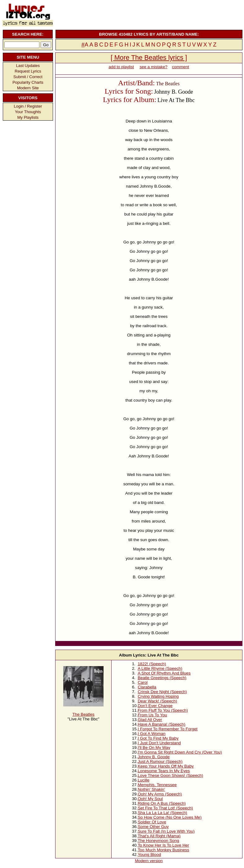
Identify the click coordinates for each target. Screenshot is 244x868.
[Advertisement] (148, 14)
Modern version (149, 861)
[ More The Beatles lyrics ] (149, 58)
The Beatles (84, 714)
